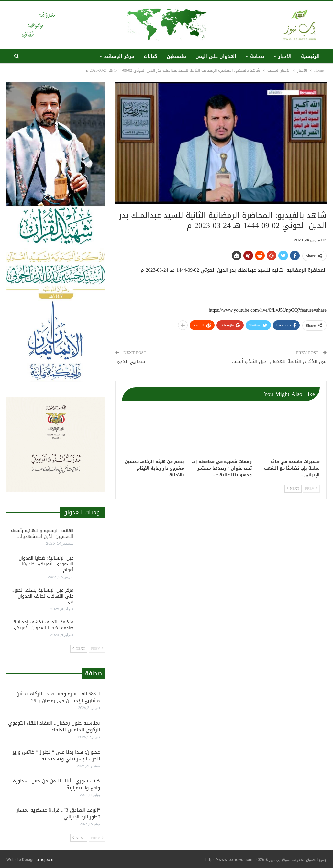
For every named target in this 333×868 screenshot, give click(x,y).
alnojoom (45, 860)
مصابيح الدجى (130, 361)
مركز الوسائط (119, 57)
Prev (311, 489)
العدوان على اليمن (216, 57)
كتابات (150, 57)
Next (293, 489)
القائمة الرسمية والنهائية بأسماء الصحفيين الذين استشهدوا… (42, 534)
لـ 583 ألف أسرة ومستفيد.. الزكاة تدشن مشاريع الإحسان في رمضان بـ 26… (58, 697)
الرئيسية (310, 57)
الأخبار (285, 57)
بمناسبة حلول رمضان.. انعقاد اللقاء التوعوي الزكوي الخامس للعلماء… (54, 726)
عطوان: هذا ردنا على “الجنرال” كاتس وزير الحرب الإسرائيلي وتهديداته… (56, 755)
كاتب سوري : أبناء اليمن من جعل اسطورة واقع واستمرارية (56, 784)
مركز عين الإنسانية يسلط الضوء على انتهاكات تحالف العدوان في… (43, 596)
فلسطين (176, 57)
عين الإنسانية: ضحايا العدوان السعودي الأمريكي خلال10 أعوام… (46, 564)
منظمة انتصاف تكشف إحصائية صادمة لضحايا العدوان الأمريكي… (41, 625)
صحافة (257, 57)
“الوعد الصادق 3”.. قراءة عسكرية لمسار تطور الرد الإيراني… (58, 813)
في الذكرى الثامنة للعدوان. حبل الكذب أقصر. (279, 361)
